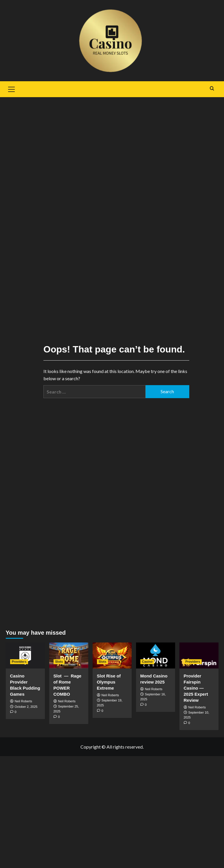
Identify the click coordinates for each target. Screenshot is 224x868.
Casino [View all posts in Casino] (147, 662)
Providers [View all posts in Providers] (19, 662)
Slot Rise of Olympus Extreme (109, 682)
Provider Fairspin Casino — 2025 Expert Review (196, 688)
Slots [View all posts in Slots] (59, 662)
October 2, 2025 (26, 707)
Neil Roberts (24, 701)
